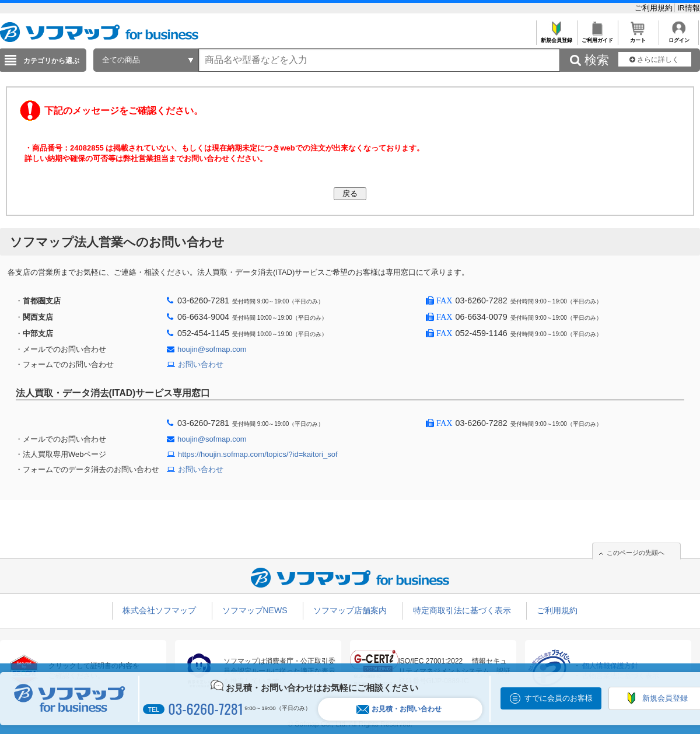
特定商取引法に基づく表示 (462, 610)
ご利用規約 (655, 8)
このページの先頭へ (636, 553)
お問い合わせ (201, 364)
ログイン (679, 37)
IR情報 (689, 8)
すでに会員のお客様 (559, 698)
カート (638, 37)
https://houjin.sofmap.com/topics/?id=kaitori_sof (258, 454)
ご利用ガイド (597, 37)
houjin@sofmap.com (212, 349)
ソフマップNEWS (255, 610)
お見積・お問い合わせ (399, 709)
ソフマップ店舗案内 (350, 610)
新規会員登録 (556, 37)
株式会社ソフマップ (159, 610)
